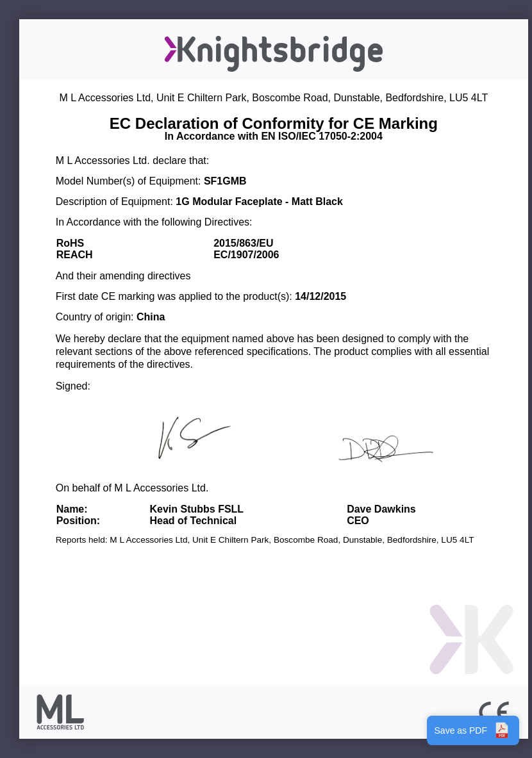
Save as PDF (473, 730)
